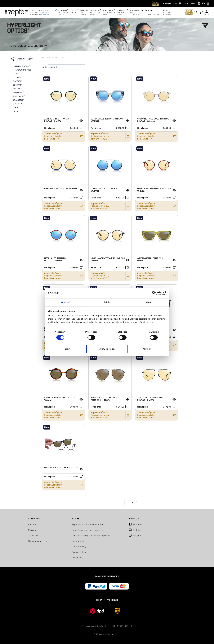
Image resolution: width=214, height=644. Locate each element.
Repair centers (79, 552)
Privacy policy (79, 541)
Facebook (137, 525)
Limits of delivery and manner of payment (92, 536)
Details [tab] (107, 302)
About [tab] (149, 302)
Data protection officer (39, 541)
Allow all (147, 349)
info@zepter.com (104, 626)
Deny (67, 349)
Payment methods (107, 577)
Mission (32, 530)
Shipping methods (107, 600)
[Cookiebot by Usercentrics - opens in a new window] (154, 293)
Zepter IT (116, 634)
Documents (78, 558)
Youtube (137, 530)
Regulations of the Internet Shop (87, 525)
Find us (134, 519)
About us (32, 525)
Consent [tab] (66, 302)
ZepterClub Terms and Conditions (88, 530)
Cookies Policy (79, 547)
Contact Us (33, 536)
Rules (76, 519)
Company (34, 519)
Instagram (137, 536)
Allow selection (107, 349)
